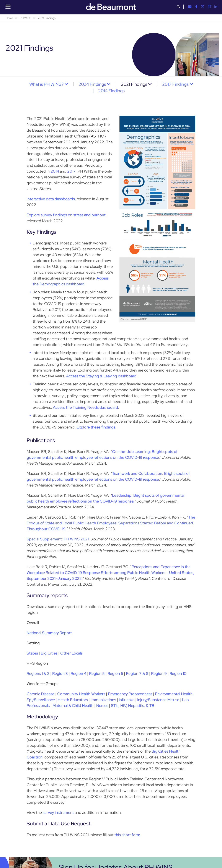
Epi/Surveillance (41, 700)
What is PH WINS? (46, 84)
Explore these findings (96, 427)
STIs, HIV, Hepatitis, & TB (133, 706)
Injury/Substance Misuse (158, 700)
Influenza (127, 700)
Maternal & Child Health (73, 706)
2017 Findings (175, 84)
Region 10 (178, 673)
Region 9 (159, 673)
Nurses (102, 706)
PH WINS (25, 18)
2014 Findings (111, 91)
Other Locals (71, 653)
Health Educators (73, 700)
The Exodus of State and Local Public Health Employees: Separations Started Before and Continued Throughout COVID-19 (111, 523)
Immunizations (103, 700)
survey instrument (58, 812)
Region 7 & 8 (137, 673)
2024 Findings (92, 84)
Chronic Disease (41, 694)
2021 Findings (134, 84)
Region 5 (97, 673)
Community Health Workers (81, 694)
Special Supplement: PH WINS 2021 (58, 539)
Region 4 (78, 673)
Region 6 (115, 673)
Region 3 (60, 673)
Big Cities (49, 653)
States (32, 653)
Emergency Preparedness (130, 694)
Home (9, 18)
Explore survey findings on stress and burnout (66, 215)
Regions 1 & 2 (38, 673)
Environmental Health (174, 694)
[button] (178, 7)
